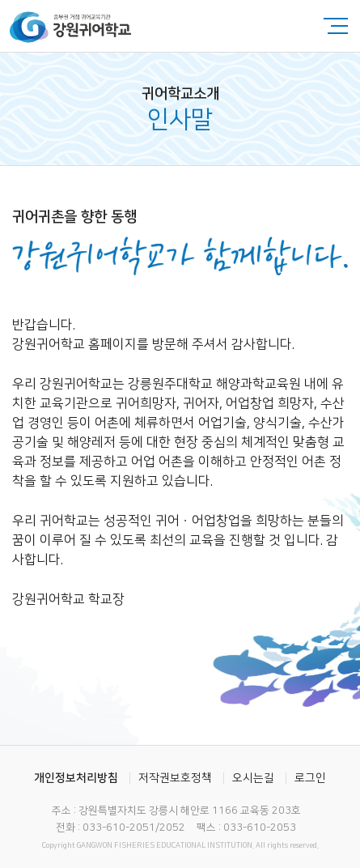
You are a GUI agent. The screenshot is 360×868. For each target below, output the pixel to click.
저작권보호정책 (175, 778)
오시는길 (253, 778)
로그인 (310, 778)
